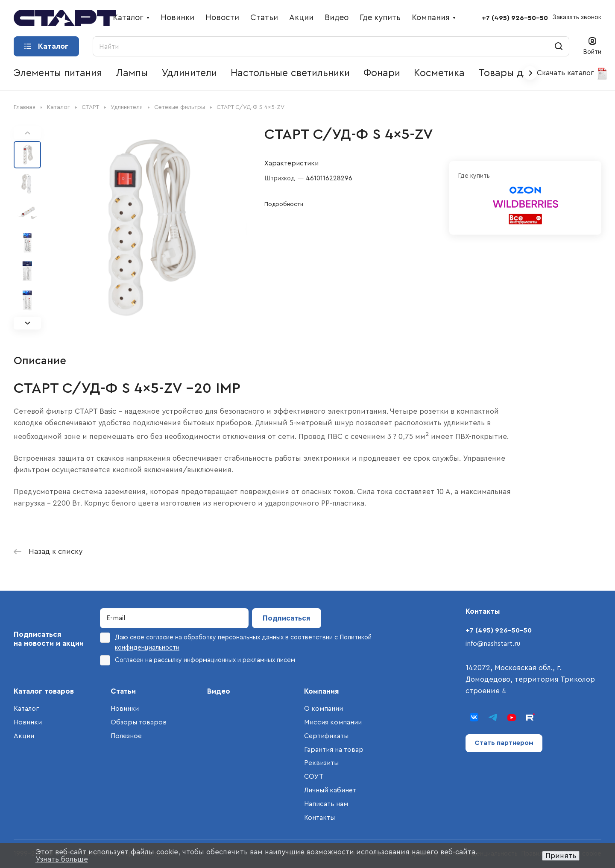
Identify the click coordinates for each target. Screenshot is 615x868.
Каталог (26, 709)
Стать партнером (504, 743)
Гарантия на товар (334, 750)
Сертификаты (326, 736)
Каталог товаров (44, 691)
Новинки (28, 722)
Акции (24, 736)
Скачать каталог (573, 74)
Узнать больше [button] (62, 859)
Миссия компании (333, 722)
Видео (219, 691)
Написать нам (326, 804)
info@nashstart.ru (493, 644)
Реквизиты (321, 763)
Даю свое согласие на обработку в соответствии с (236, 642)
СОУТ (314, 777)
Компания (322, 691)
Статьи (123, 691)
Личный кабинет (330, 790)
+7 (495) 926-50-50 (515, 18)
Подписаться (287, 618)
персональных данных (251, 637)
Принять (561, 856)
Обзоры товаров (139, 722)
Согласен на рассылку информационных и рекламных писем (198, 660)
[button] (27, 323)
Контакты (319, 818)
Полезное (126, 736)
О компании (324, 709)
